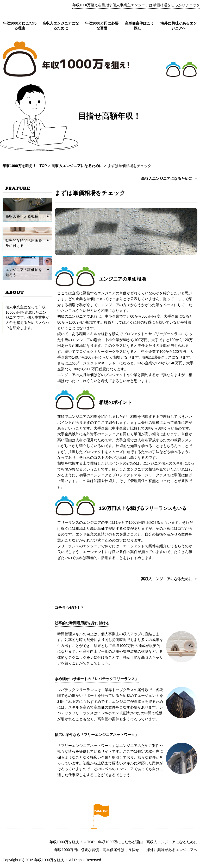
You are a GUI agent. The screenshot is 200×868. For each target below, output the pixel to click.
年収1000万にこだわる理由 (120, 842)
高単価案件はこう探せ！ (123, 850)
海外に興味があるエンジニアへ (172, 850)
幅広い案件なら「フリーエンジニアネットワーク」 (97, 735)
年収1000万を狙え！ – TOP (72, 842)
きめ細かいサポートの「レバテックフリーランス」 (97, 679)
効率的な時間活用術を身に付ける (82, 623)
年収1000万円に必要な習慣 (77, 850)
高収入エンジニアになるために (167, 179)
